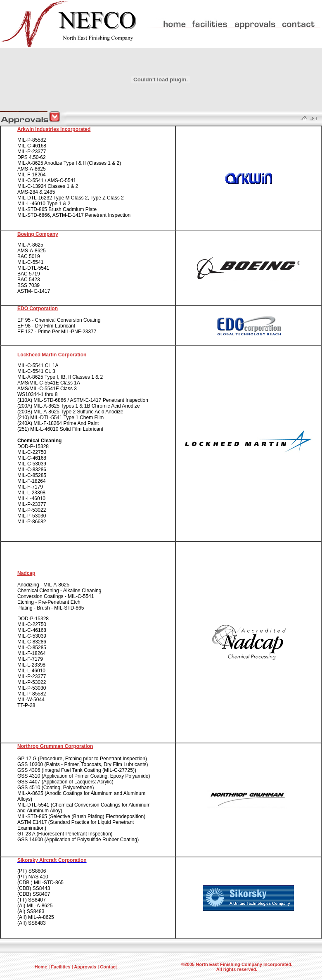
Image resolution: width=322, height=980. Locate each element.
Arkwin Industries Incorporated (54, 129)
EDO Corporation (38, 308)
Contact (108, 967)
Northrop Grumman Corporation (55, 746)
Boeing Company (38, 234)
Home (41, 967)
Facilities (60, 967)
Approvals (85, 967)
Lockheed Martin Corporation (52, 355)
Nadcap (26, 573)
